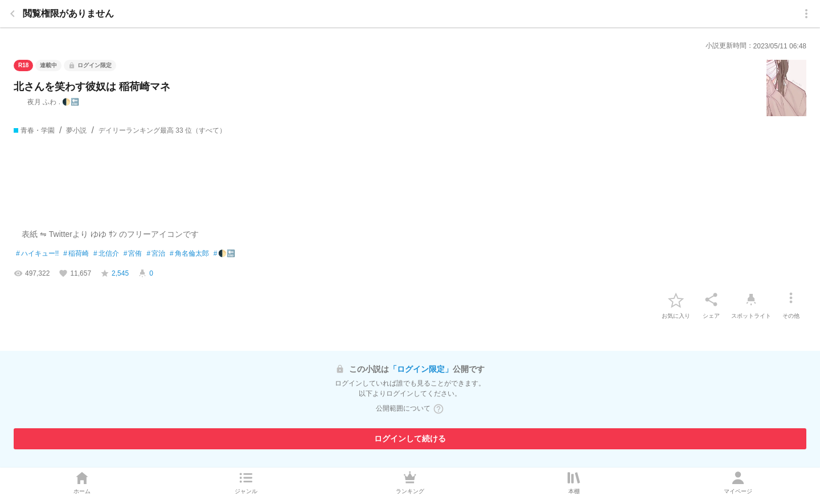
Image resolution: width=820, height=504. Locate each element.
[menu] (806, 14)
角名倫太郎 (189, 254)
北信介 (106, 254)
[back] (13, 14)
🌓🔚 (225, 254)
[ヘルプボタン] (438, 409)
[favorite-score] (114, 273)
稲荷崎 (76, 254)
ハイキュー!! (37, 254)
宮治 (156, 254)
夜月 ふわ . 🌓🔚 (46, 102)
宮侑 (133, 254)
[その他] (791, 300)
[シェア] (711, 300)
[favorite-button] (676, 300)
